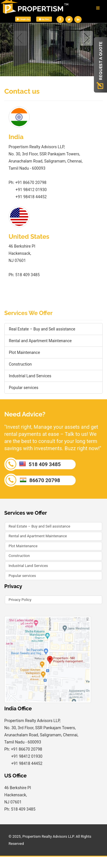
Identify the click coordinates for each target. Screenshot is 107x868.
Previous (22, 38)
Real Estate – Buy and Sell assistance (42, 329)
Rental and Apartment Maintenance (40, 341)
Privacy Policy (20, 600)
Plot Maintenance (24, 352)
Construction (20, 364)
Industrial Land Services (30, 376)
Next (85, 38)
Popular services (24, 388)
